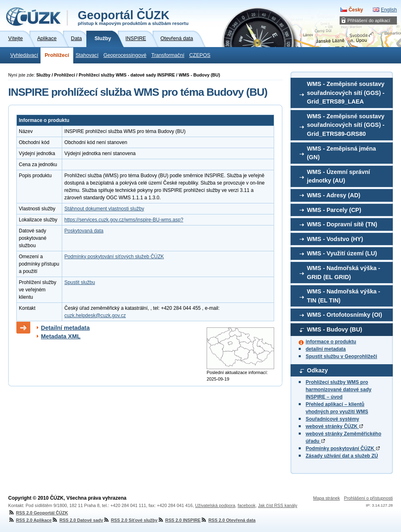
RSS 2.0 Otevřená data (228, 520)
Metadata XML (61, 336)
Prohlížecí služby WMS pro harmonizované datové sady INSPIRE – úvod (339, 390)
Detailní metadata (65, 328)
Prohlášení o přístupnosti (368, 498)
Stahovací (87, 55)
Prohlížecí (57, 55)
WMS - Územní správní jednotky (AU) (338, 176)
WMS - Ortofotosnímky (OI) (345, 315)
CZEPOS (200, 55)
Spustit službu (80, 282)
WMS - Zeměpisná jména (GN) (341, 153)
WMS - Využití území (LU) (342, 253)
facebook (247, 505)
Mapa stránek (326, 498)
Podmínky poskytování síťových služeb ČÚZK (114, 257)
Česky (356, 10)
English (389, 10)
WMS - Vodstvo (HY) (335, 239)
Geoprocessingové (125, 55)
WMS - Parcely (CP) (334, 210)
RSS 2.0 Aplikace (30, 520)
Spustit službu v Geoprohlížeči (341, 356)
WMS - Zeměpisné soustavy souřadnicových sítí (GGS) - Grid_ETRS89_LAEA (346, 93)
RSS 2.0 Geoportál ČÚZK (38, 513)
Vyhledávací (24, 55)
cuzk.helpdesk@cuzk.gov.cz (95, 316)
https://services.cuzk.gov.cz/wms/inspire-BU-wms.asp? (124, 220)
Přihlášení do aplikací (369, 20)
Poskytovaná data (84, 231)
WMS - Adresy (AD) (334, 195)
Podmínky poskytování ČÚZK (343, 449)
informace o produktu (331, 342)
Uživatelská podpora (215, 505)
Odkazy (317, 370)
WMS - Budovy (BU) (335, 329)
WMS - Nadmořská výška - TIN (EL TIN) (344, 296)
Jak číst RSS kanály (277, 505)
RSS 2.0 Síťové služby (130, 520)
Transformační (168, 55)
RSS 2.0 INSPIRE (179, 520)
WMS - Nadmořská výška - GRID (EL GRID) (344, 273)
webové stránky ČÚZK (334, 426)
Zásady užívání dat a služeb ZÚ (342, 456)
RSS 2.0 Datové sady (77, 520)
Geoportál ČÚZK (133, 17)
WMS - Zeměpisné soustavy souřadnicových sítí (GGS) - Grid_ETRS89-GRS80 (346, 125)
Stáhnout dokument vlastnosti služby (104, 209)
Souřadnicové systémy (332, 419)
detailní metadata (326, 349)
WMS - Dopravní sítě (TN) (342, 224)
